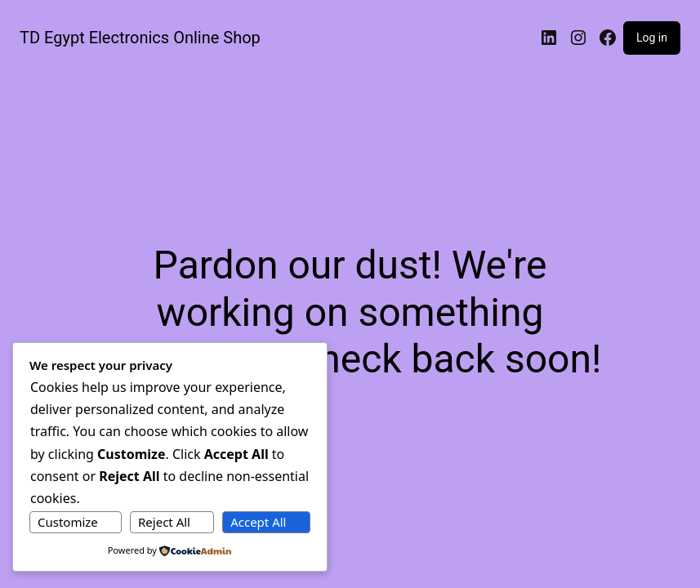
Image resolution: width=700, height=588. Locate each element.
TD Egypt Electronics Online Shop (140, 38)
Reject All (164, 522)
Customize (68, 522)
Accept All (258, 522)
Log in (652, 38)
